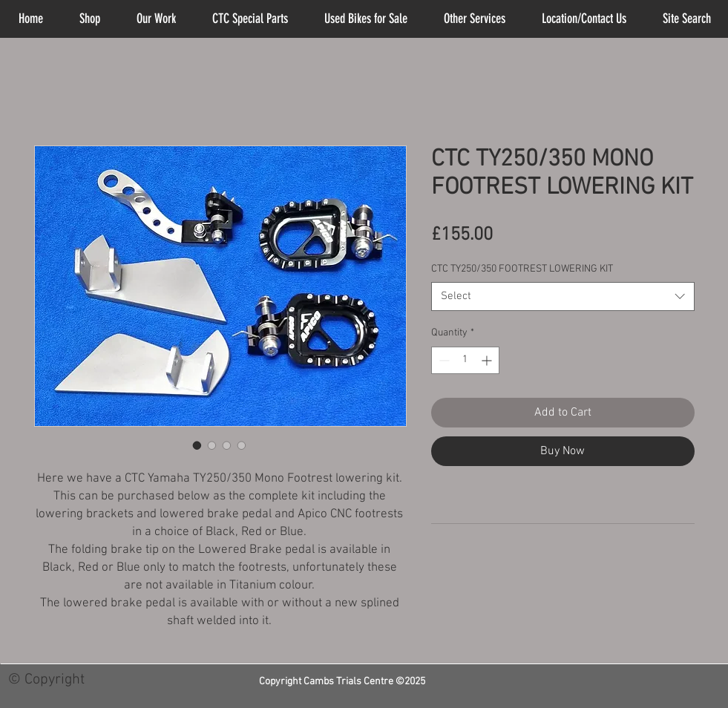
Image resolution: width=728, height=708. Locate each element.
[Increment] (488, 360)
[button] (475, 19)
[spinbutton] (465, 360)
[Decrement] (443, 360)
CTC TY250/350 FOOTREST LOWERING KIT (522, 269)
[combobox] (563, 296)
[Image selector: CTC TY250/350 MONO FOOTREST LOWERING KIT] (197, 445)
